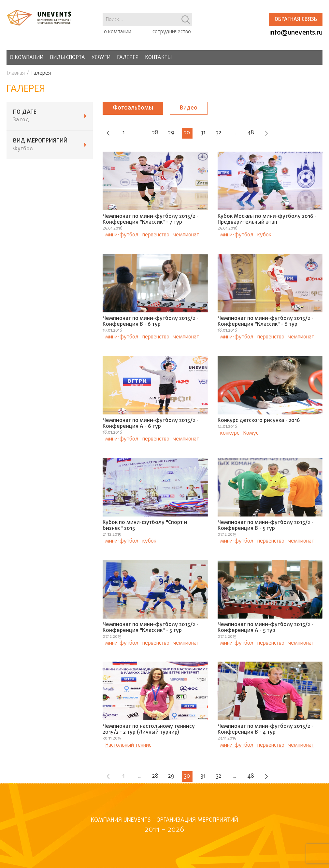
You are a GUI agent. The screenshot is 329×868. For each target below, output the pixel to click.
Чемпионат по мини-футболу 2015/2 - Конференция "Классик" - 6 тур (265, 322)
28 (158, 133)
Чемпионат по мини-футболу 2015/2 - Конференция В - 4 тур (265, 730)
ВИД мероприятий (50, 145)
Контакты (158, 58)
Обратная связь (296, 20)
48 (258, 133)
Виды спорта (67, 58)
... (141, 133)
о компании (118, 32)
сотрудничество (172, 32)
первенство (156, 236)
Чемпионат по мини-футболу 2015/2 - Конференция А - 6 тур (150, 424)
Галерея (128, 58)
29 (175, 133)
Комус (251, 434)
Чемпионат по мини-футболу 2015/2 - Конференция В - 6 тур (150, 322)
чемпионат (186, 236)
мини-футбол (122, 236)
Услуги (101, 58)
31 (208, 133)
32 (224, 133)
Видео (189, 108)
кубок (264, 236)
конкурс (230, 434)
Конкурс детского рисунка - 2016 (259, 421)
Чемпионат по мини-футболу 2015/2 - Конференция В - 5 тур (265, 526)
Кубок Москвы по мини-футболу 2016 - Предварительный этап (267, 220)
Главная (16, 73)
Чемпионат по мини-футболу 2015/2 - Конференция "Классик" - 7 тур (150, 220)
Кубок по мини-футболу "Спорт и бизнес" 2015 (145, 526)
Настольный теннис (128, 746)
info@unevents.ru (296, 33)
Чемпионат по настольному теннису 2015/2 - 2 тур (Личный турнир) (149, 730)
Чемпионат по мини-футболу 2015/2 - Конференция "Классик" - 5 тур (150, 628)
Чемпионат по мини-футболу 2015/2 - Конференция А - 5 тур (265, 628)
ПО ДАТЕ (50, 116)
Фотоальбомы (133, 108)
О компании (27, 58)
